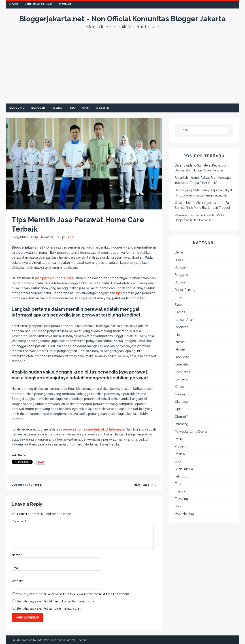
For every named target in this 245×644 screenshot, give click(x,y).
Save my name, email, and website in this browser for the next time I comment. (73, 594)
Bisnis (179, 260)
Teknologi (182, 476)
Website (102, 108)
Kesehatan (182, 364)
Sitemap (65, 4)
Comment (19, 521)
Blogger (38, 108)
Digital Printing (185, 290)
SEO (73, 108)
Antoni (48, 237)
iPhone (180, 349)
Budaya (180, 282)
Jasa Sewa (182, 357)
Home (14, 4)
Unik (86, 108)
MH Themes (79, 640)
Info (177, 335)
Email (16, 568)
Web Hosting (184, 514)
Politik (179, 439)
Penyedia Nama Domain (192, 432)
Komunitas (182, 372)
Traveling (181, 499)
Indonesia (182, 327)
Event (179, 305)
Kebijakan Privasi (38, 4)
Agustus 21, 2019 (27, 237)
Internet (180, 342)
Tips (63, 237)
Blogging (17, 108)
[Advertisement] (123, 70)
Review (57, 108)
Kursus (180, 387)
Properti (180, 446)
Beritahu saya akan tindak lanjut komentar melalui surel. (56, 601)
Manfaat (180, 394)
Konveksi (181, 379)
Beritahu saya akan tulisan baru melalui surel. (49, 608)
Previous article (27, 485)
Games (180, 312)
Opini (179, 409)
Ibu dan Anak (184, 320)
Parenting (181, 424)
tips (119, 293)
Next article (145, 485)
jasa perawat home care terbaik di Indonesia (90, 429)
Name (16, 555)
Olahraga (181, 402)
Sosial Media (184, 469)
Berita (179, 252)
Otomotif (181, 417)
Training (180, 491)
